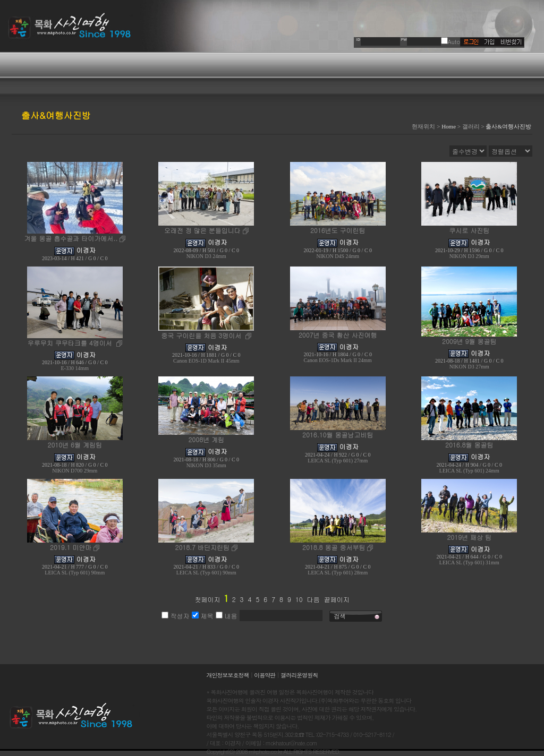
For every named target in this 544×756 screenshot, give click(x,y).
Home (449, 126)
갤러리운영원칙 (299, 675)
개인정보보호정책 (228, 675)
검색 (340, 616)
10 (299, 599)
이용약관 (265, 675)
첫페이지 (207, 599)
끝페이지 (337, 599)
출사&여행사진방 (508, 126)
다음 (313, 599)
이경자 (86, 250)
